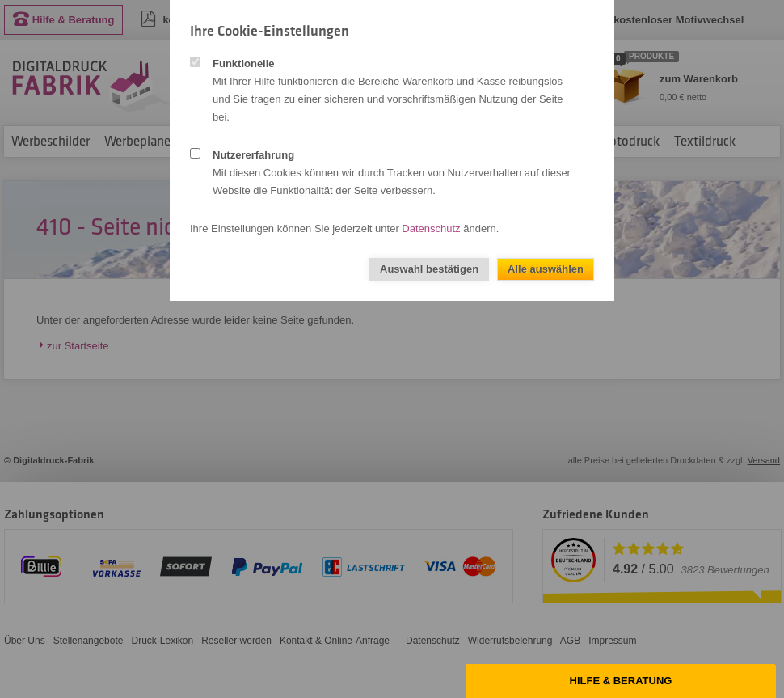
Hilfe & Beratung (621, 681)
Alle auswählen (546, 269)
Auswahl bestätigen (429, 269)
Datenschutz (431, 228)
